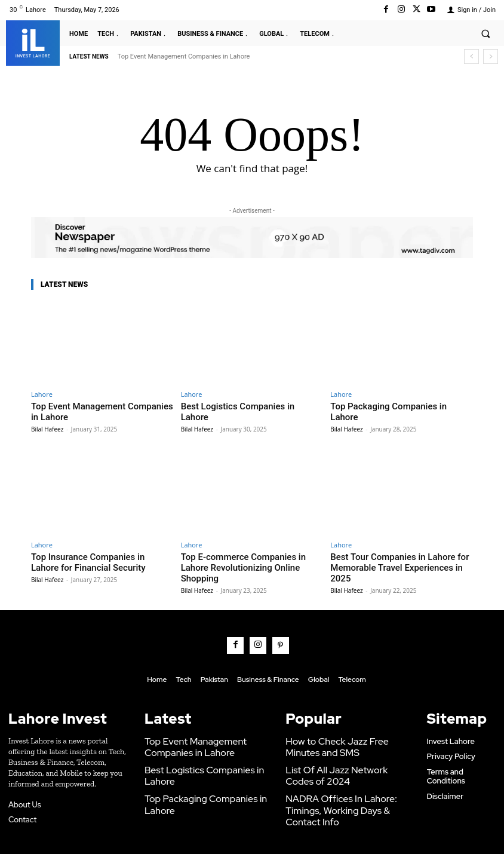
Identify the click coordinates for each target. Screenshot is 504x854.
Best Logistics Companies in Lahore (243, 405)
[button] (485, 33)
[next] (491, 56)
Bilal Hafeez (47, 426)
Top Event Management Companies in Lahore (184, 56)
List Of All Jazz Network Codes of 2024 (344, 749)
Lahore (42, 394)
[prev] (471, 56)
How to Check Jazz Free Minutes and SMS (342, 722)
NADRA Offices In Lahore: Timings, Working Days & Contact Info (346, 775)
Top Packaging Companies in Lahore (394, 405)
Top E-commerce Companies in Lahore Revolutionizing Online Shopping (248, 558)
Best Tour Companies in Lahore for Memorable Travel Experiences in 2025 (397, 558)
